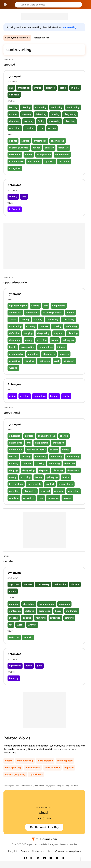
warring (52, 128)
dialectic (30, 611)
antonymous (58, 141)
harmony (14, 678)
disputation (45, 611)
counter (13, 114)
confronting (73, 107)
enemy (29, 155)
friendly (13, 197)
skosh (44, 812)
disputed (50, 88)
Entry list (13, 851)
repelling (30, 128)
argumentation (47, 604)
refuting (69, 618)
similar (66, 396)
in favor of (15, 209)
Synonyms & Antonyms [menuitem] (17, 38)
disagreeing (70, 114)
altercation (29, 604)
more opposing (25, 761)
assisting (25, 396)
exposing (28, 121)
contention (15, 611)
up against (15, 168)
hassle (58, 611)
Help (49, 851)
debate (9, 761)
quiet (39, 666)
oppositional (36, 774)
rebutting (41, 618)
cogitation (64, 604)
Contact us (38, 851)
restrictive (64, 161)
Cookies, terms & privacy (68, 851)
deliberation (60, 584)
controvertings (70, 27)
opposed (45, 491)
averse (38, 88)
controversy (43, 584)
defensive (63, 148)
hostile (63, 88)
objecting (70, 121)
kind (24, 197)
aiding (12, 396)
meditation (72, 611)
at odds (36, 148)
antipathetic (40, 141)
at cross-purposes (19, 148)
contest (28, 584)
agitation (14, 604)
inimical (75, 88)
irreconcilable (16, 161)
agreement (15, 666)
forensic (28, 637)
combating (41, 107)
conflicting (57, 107)
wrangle (32, 625)
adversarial (15, 436)
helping (54, 396)
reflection (55, 618)
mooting (14, 618)
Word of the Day (44, 808)
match (13, 591)
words (20, 625)
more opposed (45, 761)
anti (11, 88)
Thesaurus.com (11, 5)
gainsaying (55, 121)
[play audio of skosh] (39, 818)
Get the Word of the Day (44, 827)
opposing (14, 95)
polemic (27, 618)
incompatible (62, 155)
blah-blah (14, 637)
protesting (15, 128)
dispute (75, 584)
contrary (49, 148)
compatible (40, 396)
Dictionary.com (86, 5)
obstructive (34, 161)
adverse (29, 436)
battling (13, 107)
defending (41, 114)
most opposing (13, 768)
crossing (27, 114)
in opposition (44, 155)
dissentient (15, 155)
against (13, 141)
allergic (25, 141)
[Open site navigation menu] (5, 5)
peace (29, 666)
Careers (25, 851)
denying (55, 114)
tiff (11, 625)
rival (41, 128)
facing (41, 121)
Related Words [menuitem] (41, 38)
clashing (26, 107)
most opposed (33, 768)
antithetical (24, 88)
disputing (14, 121)
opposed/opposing (15, 774)
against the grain (18, 306)
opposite (49, 161)
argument (14, 584)
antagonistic (16, 443)
